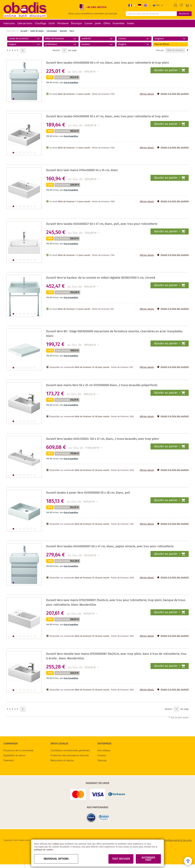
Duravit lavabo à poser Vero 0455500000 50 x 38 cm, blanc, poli (88, 493)
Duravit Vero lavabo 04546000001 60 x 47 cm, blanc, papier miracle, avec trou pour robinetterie (110, 546)
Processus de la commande (19, 750)
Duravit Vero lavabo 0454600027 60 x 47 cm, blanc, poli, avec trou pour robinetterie (102, 224)
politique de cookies (44, 850)
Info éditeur (104, 750)
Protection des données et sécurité (70, 755)
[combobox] (151, 14)
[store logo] (25, 10)
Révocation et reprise (62, 760)
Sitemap (102, 760)
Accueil (24, 31)
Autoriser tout (148, 859)
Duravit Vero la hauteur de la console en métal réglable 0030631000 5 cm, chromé (101, 278)
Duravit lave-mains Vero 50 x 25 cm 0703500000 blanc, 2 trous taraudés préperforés (102, 385)
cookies (56, 844)
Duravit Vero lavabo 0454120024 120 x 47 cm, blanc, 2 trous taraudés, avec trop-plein (102, 439)
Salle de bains (37, 31)
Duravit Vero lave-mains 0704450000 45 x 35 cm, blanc (82, 170)
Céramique (52, 31)
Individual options (56, 859)
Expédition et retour (15, 755)
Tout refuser (121, 859)
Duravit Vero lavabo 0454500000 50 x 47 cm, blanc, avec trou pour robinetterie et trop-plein (107, 117)
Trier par (160, 50)
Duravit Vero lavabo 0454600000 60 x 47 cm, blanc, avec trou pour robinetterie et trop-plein (108, 63)
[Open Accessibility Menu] (188, 861)
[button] (158, 5)
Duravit (64, 31)
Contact (102, 755)
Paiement (9, 760)
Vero (72, 31)
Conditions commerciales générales (70, 750)
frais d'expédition (71, 83)
